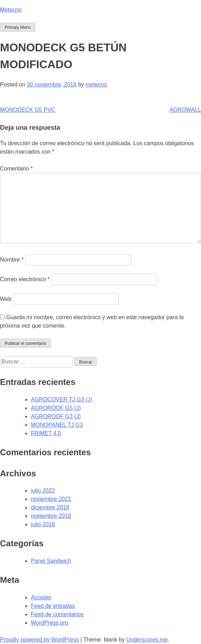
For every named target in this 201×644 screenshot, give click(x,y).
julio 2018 (43, 524)
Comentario (16, 169)
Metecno (11, 10)
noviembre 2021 (51, 499)
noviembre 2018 (51, 516)
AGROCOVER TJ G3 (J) (62, 400)
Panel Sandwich (51, 561)
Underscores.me (147, 640)
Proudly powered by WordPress (39, 640)
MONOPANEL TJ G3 (57, 425)
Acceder (41, 597)
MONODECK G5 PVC (28, 110)
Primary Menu (18, 27)
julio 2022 (43, 491)
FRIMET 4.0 (46, 433)
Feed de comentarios (57, 614)
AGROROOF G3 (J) (56, 416)
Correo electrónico (25, 279)
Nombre (12, 260)
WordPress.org (49, 623)
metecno (96, 85)
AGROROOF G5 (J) (56, 408)
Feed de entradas (53, 606)
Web (6, 299)
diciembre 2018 (50, 507)
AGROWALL (185, 110)
